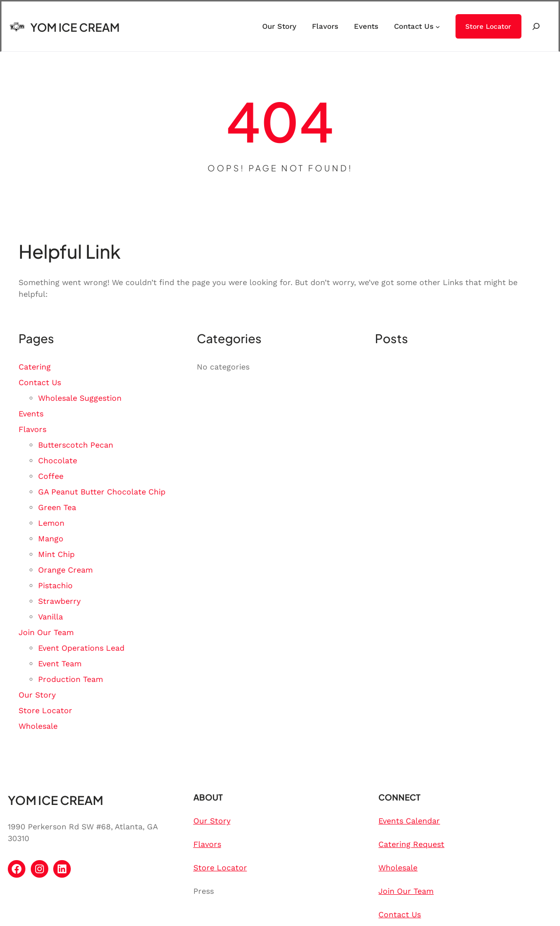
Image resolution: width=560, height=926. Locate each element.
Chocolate (58, 461)
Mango (51, 539)
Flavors (32, 429)
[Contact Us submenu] (438, 27)
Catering (35, 367)
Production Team (71, 679)
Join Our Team (46, 632)
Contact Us (40, 382)
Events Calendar (409, 821)
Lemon (51, 523)
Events (31, 414)
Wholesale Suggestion (80, 398)
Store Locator (488, 26)
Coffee (51, 476)
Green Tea (57, 507)
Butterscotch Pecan (76, 445)
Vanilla (51, 617)
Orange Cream (65, 570)
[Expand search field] (536, 26)
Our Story (37, 695)
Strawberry (59, 601)
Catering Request (411, 844)
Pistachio (55, 586)
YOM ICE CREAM (75, 27)
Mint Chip (56, 554)
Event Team (60, 664)
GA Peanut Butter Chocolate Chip (102, 492)
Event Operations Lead (81, 648)
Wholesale (38, 726)
